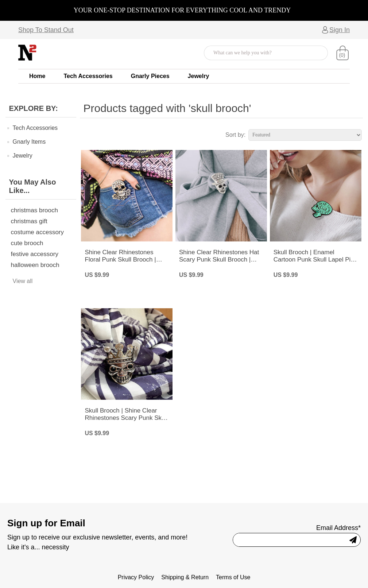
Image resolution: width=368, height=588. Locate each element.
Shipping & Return (185, 577)
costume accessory (38, 232)
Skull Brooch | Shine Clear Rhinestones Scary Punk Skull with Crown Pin (126, 415)
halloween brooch (35, 265)
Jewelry (199, 76)
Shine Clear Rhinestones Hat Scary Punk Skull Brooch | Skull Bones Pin (219, 256)
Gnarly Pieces (150, 76)
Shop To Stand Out (46, 30)
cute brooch (27, 243)
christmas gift (29, 221)
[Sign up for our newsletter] (288, 540)
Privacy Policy (136, 577)
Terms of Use (233, 577)
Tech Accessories (88, 76)
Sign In (340, 30)
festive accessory (35, 254)
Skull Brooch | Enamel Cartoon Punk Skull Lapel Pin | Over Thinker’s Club (315, 256)
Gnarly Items (29, 142)
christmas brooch (34, 210)
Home (37, 76)
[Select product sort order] (305, 135)
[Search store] (259, 53)
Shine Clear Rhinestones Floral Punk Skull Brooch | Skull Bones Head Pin (120, 256)
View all (23, 281)
